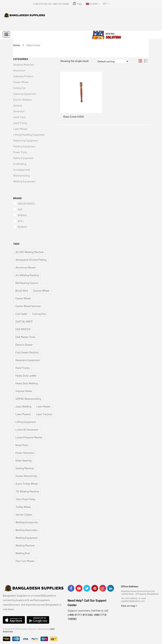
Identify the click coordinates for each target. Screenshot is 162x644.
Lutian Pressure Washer (29, 437)
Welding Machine (25, 545)
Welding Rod (23, 553)
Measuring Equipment (26, 140)
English (92, 4)
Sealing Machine (25, 468)
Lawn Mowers (23, 414)
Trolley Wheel (23, 507)
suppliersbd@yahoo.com (133, 601)
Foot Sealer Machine (27, 352)
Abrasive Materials (24, 65)
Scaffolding (20, 164)
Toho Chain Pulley (25, 499)
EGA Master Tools (25, 337)
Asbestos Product (23, 76)
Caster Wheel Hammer (28, 306)
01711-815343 (131, 598)
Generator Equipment (28, 360)
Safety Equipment (23, 158)
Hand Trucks (23, 368)
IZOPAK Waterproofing (28, 399)
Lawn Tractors (44, 414)
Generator (19, 111)
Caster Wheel (21, 82)
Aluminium (19, 70)
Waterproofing (21, 175)
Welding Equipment (24, 181)
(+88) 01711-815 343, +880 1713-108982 (51, 4)
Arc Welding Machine (27, 275)
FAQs (79, 4)
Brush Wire (22, 291)
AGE (20, 209)
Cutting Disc (39, 314)
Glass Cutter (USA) (73, 117)
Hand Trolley (20, 123)
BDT (105, 4)
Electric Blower (24, 345)
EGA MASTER (23, 329)
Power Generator (25, 453)
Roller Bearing (23, 460)
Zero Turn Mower (25, 561)
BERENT (23, 227)
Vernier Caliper (24, 515)
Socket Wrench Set (26, 476)
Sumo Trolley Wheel (27, 484)
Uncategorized (21, 170)
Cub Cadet (21, 314)
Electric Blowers (23, 100)
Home (17, 45)
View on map (129, 606)
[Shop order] (113, 61)
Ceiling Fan (19, 88)
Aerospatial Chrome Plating (31, 260)
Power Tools (20, 152)
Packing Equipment (24, 146)
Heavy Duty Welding (27, 383)
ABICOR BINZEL (27, 204)
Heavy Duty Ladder (26, 375)
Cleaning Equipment (25, 94)
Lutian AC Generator (27, 430)
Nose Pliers (22, 445)
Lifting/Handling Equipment (29, 135)
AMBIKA (22, 215)
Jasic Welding (23, 406)
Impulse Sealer (24, 391)
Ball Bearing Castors (27, 283)
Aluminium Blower (26, 267)
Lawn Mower (20, 129)
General (18, 105)
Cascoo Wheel (41, 291)
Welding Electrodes (26, 530)
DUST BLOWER (24, 321)
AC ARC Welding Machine (30, 252)
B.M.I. (21, 221)
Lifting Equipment (26, 422)
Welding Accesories (27, 522)
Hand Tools (19, 117)
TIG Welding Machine (27, 491)
